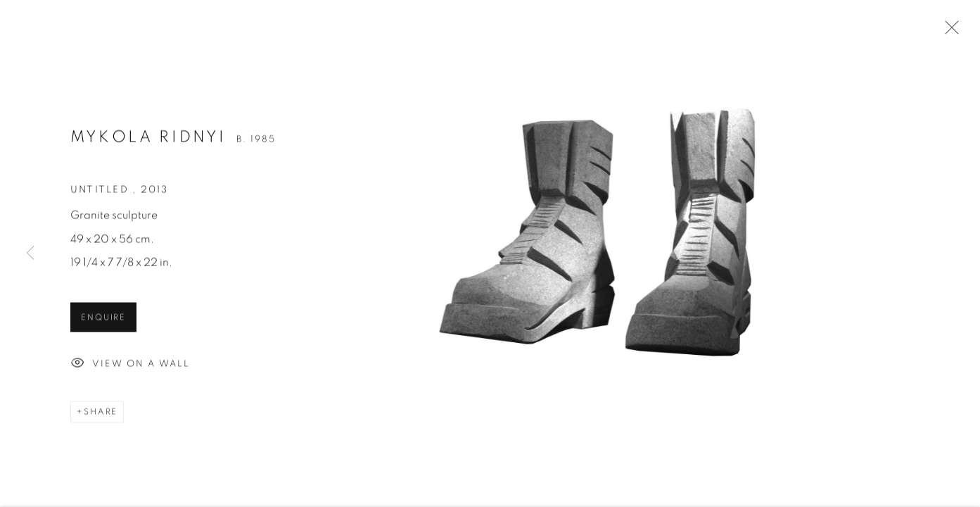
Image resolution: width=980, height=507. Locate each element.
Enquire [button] (103, 321)
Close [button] (948, 32)
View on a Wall (130, 367)
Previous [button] (30, 254)
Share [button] (101, 414)
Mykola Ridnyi (148, 140)
